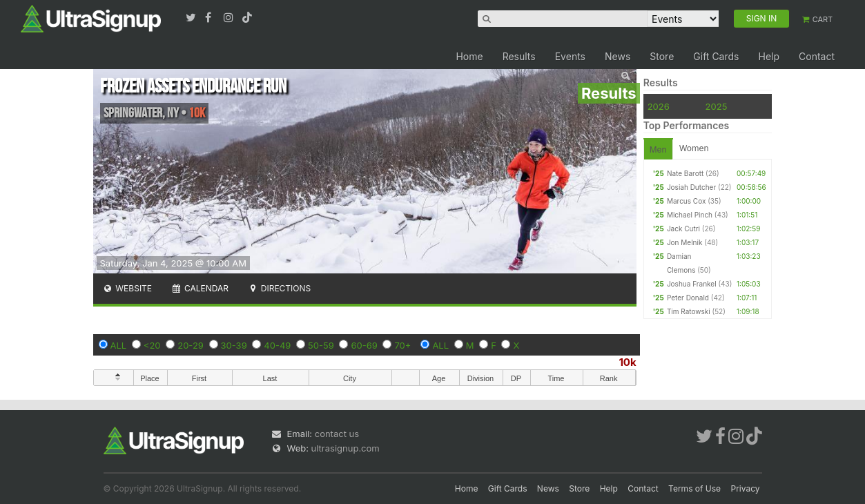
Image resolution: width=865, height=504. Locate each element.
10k (627, 362)
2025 (717, 106)
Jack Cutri (683, 229)
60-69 (364, 345)
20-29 (191, 345)
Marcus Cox (687, 201)
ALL (119, 345)
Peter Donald (688, 298)
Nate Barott (685, 173)
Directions (279, 288)
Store (662, 56)
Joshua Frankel (692, 284)
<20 (152, 345)
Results (519, 56)
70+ (402, 345)
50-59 (321, 345)
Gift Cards (716, 56)
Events (570, 56)
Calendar (200, 288)
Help (769, 56)
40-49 (277, 345)
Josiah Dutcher (691, 187)
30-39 (234, 345)
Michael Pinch (690, 215)
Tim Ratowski (689, 311)
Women (694, 148)
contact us (337, 434)
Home (469, 56)
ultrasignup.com (346, 448)
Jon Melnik (685, 242)
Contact (817, 56)
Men (658, 149)
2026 (659, 106)
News (618, 56)
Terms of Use (694, 488)
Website (128, 288)
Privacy (746, 488)
